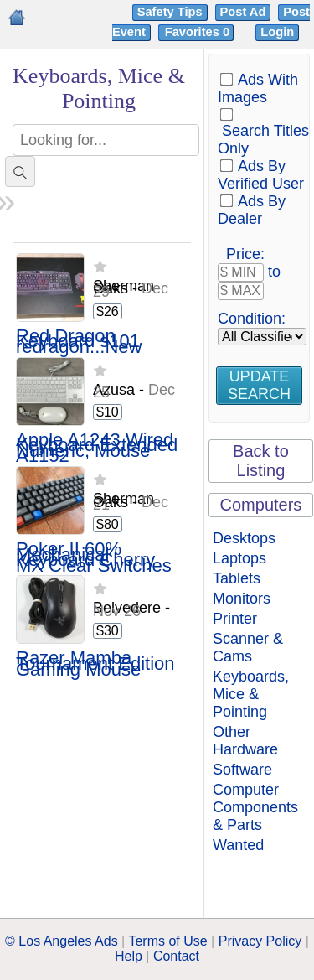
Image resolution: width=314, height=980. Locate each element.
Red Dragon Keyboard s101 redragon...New (79, 342)
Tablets (237, 578)
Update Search (259, 385)
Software (242, 770)
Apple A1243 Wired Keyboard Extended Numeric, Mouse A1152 (97, 449)
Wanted (238, 845)
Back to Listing (261, 461)
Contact (176, 956)
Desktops (244, 538)
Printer (235, 619)
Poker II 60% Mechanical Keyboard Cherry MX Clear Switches (94, 557)
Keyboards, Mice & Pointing (251, 694)
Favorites (199, 32)
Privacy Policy (260, 941)
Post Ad (243, 12)
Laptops (239, 558)
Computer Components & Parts (255, 807)
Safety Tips (170, 12)
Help (129, 956)
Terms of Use (167, 941)
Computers (261, 505)
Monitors (242, 599)
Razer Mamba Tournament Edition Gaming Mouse (95, 664)
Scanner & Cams (248, 648)
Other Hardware (245, 741)
